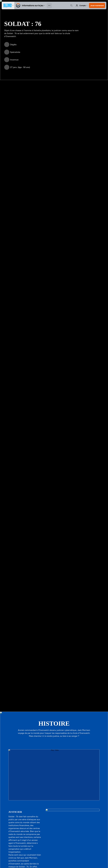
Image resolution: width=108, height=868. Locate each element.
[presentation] (8, 5)
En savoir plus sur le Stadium (54, 702)
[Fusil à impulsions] (27, 107)
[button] (97, 5)
